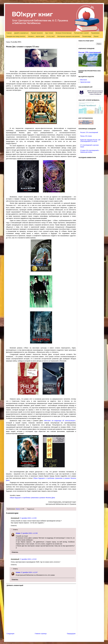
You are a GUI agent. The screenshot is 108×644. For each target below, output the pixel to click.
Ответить (14, 526)
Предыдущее (71, 634)
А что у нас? (51, 36)
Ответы (15, 530)
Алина (18, 533)
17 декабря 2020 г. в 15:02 (28, 559)
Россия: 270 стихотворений (90, 52)
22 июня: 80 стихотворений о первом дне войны (90, 151)
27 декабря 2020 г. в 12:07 (29, 572)
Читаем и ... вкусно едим (36, 36)
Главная (9, 33)
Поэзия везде (87, 36)
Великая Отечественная (64, 33)
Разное (96, 36)
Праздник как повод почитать (16, 36)
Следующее (10, 634)
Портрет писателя (37, 33)
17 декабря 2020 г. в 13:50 (28, 518)
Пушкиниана (95, 33)
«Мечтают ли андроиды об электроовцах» (60, 421)
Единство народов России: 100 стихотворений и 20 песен (90, 141)
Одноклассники (85, 82)
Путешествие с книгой (81, 33)
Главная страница (41, 634)
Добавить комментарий (15, 585)
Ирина (18, 509)
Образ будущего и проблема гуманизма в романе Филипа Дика (32, 498)
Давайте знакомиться (21, 33)
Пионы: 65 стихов (86, 136)
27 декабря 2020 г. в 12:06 (29, 533)
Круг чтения (49, 33)
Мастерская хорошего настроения (68, 36)
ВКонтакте (84, 80)
